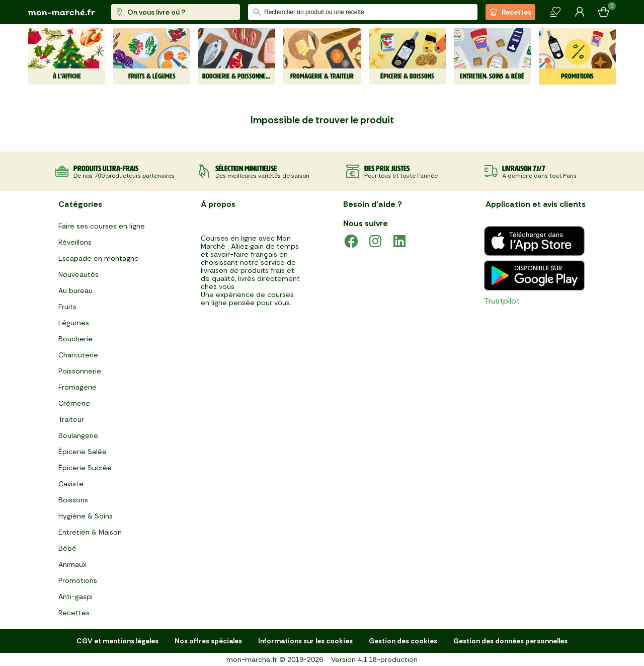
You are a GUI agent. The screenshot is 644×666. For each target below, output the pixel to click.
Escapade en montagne (99, 258)
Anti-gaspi (75, 597)
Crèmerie (74, 403)
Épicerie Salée (83, 452)
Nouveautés (78, 274)
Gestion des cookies (403, 641)
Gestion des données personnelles (510, 641)
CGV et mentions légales (117, 641)
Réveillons (75, 242)
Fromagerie (77, 387)
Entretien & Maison (90, 532)
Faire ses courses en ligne (102, 226)
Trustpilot (502, 301)
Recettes (510, 12)
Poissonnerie (80, 371)
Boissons (73, 500)
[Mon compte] (580, 12)
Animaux (72, 564)
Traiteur (71, 419)
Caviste (71, 484)
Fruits (67, 307)
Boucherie (75, 339)
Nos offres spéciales (208, 641)
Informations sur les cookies (305, 641)
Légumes (74, 323)
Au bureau (75, 290)
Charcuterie (78, 355)
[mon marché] (62, 12)
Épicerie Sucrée (85, 468)
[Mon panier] (604, 12)
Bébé (67, 548)
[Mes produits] (555, 12)
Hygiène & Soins (86, 516)
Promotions (78, 580)
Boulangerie (78, 435)
